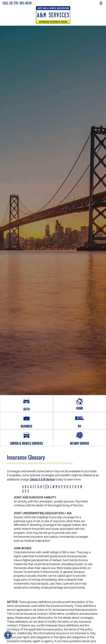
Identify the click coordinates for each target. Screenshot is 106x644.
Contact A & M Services (42, 479)
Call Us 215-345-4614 (17, 3)
